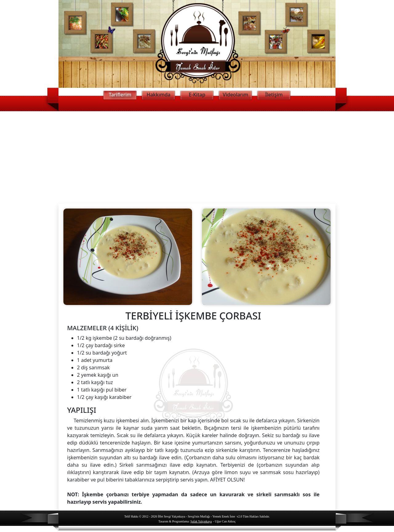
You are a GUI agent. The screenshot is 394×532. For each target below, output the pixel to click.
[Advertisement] (197, 157)
